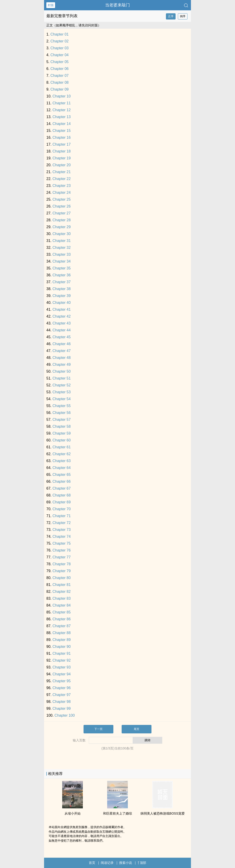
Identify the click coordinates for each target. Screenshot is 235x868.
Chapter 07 (60, 76)
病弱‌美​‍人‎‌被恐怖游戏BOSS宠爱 (163, 813)
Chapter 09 (60, 89)
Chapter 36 (62, 275)
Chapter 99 (62, 709)
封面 (51, 5)
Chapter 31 (62, 241)
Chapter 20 (62, 165)
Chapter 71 (62, 516)
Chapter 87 (62, 626)
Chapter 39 (62, 296)
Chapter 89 (62, 640)
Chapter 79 (62, 571)
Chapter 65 (62, 475)
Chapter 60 (62, 440)
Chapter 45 (62, 337)
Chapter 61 (62, 447)
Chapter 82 (62, 592)
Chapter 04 (60, 55)
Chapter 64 (62, 468)
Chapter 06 (60, 69)
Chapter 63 (62, 461)
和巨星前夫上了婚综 (117, 813)
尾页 (137, 729)
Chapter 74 (62, 537)
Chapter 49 (62, 365)
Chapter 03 (60, 48)
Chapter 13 (62, 117)
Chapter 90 (62, 647)
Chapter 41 (62, 309)
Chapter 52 (62, 385)
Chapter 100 (65, 715)
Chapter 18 (62, 151)
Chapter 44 (62, 330)
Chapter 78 (62, 564)
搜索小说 (126, 863)
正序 (171, 16)
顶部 (142, 863)
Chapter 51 (62, 378)
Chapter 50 (62, 371)
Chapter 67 (62, 488)
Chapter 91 (62, 653)
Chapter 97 (62, 695)
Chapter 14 (62, 124)
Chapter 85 (62, 612)
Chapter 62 (62, 454)
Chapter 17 (62, 144)
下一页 (98, 729)
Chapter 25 (62, 199)
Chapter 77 (62, 557)
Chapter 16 (62, 137)
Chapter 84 (62, 605)
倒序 (183, 16)
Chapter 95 (62, 681)
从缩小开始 (73, 813)
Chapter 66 (62, 481)
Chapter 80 (62, 578)
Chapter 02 (60, 41)
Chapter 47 (62, 351)
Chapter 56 (62, 413)
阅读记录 (107, 863)
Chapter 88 (62, 633)
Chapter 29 (62, 227)
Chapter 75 (62, 543)
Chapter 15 (62, 131)
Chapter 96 (62, 688)
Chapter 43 (62, 323)
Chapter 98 (62, 702)
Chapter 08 (60, 82)
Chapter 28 (62, 220)
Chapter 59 (62, 433)
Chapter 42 (62, 316)
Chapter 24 (62, 193)
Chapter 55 (62, 406)
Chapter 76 (62, 550)
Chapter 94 (62, 674)
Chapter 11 (62, 103)
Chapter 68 (62, 495)
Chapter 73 (62, 530)
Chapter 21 (62, 172)
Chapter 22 (62, 179)
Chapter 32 (62, 248)
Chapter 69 (62, 502)
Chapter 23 (62, 186)
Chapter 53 (62, 392)
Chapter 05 (60, 62)
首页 (92, 863)
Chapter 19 (62, 158)
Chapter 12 (62, 110)
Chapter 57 (62, 420)
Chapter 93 (62, 667)
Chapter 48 (62, 358)
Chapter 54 (62, 399)
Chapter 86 (62, 619)
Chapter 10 (62, 96)
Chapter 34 (62, 261)
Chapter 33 (62, 254)
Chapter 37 (62, 282)
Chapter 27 (62, 213)
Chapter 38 (62, 289)
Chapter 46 (62, 344)
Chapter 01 (60, 34)
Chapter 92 (62, 660)
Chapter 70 (62, 509)
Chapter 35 (62, 268)
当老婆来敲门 (117, 5)
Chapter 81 (62, 585)
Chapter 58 (62, 426)
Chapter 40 (62, 303)
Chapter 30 (62, 234)
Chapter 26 (62, 206)
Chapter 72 (62, 523)
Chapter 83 (62, 598)
